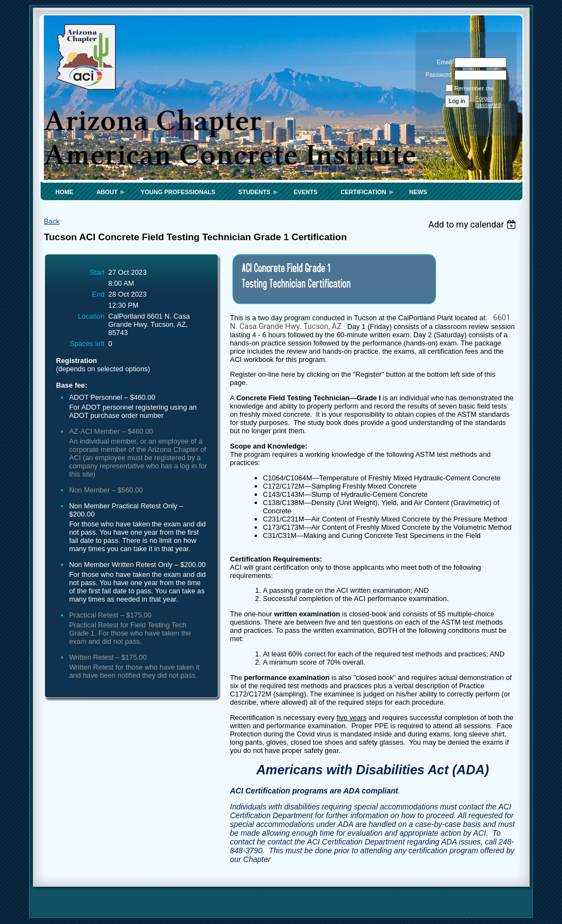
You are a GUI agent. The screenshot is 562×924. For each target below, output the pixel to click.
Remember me (474, 88)
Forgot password (488, 101)
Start (97, 272)
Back (52, 221)
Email (442, 62)
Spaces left (87, 344)
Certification (363, 192)
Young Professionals (178, 192)
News (418, 192)
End (99, 294)
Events (306, 192)
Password (437, 75)
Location (91, 316)
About (107, 192)
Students (254, 192)
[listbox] (473, 225)
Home (64, 192)
